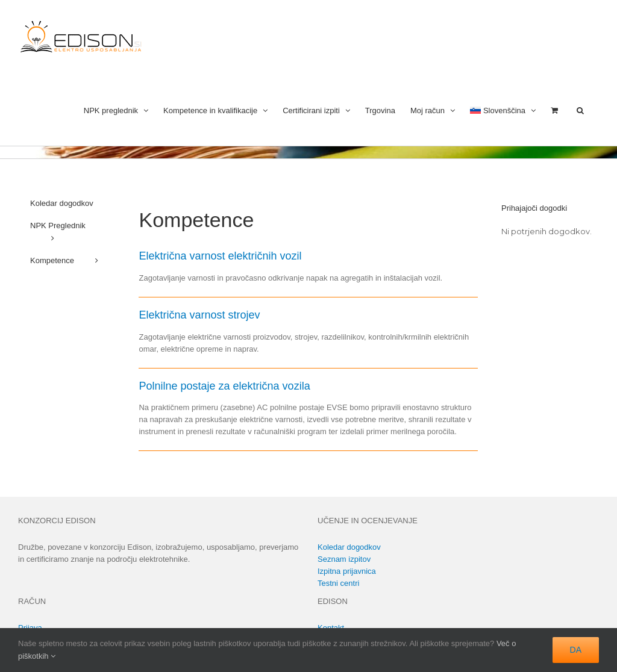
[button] (580, 109)
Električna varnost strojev (199, 315)
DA (576, 650)
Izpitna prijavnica (347, 571)
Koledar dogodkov (349, 547)
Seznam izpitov (344, 559)
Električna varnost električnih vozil (220, 256)
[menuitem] (503, 109)
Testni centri (338, 583)
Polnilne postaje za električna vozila (224, 386)
